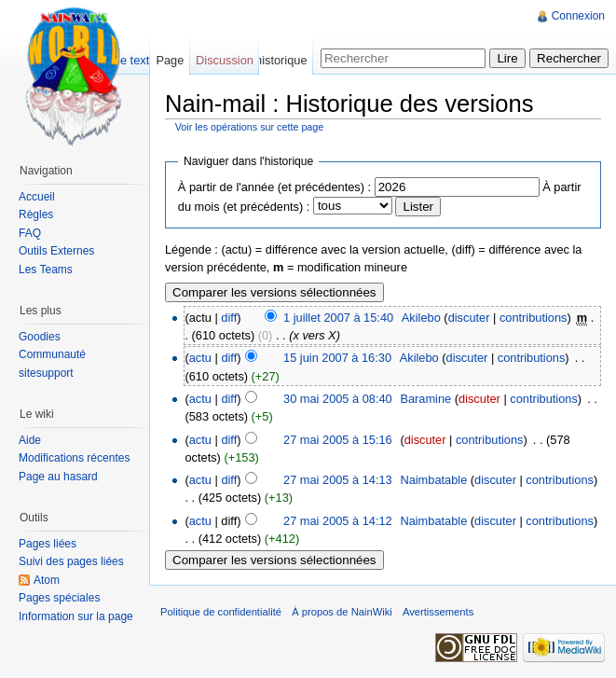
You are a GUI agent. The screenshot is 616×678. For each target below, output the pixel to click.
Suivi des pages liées (71, 561)
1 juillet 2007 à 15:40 (338, 318)
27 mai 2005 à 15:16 (338, 440)
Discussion (225, 60)
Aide (30, 440)
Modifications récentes (74, 458)
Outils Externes (56, 251)
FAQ (30, 233)
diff (229, 318)
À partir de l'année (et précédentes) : (274, 187)
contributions (534, 318)
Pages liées (48, 544)
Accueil (37, 197)
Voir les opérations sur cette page (250, 127)
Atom (47, 580)
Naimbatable (433, 480)
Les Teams (46, 270)
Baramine (425, 399)
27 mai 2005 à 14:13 (338, 480)
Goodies (40, 337)
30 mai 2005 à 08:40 (338, 399)
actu (200, 358)
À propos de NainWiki (342, 612)
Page (170, 60)
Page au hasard (58, 477)
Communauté (52, 354)
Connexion (578, 16)
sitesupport (46, 373)
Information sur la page (76, 616)
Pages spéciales (59, 598)
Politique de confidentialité (221, 612)
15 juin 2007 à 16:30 (337, 358)
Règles (36, 214)
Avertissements (438, 612)
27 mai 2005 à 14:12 (338, 521)
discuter (469, 318)
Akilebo (421, 318)
